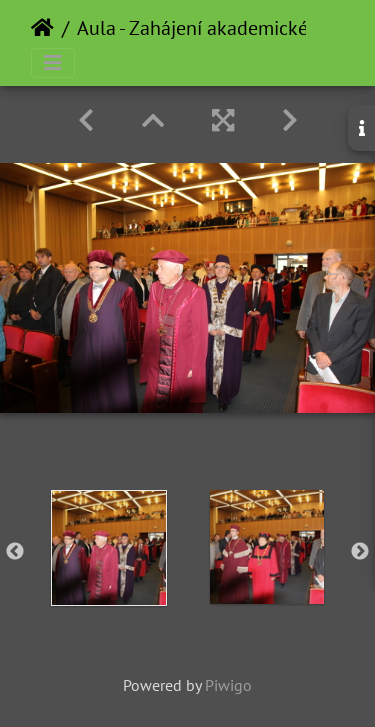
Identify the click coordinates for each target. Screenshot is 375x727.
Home (42, 28)
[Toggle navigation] (53, 63)
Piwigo (228, 685)
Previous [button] (15, 552)
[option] (109, 548)
